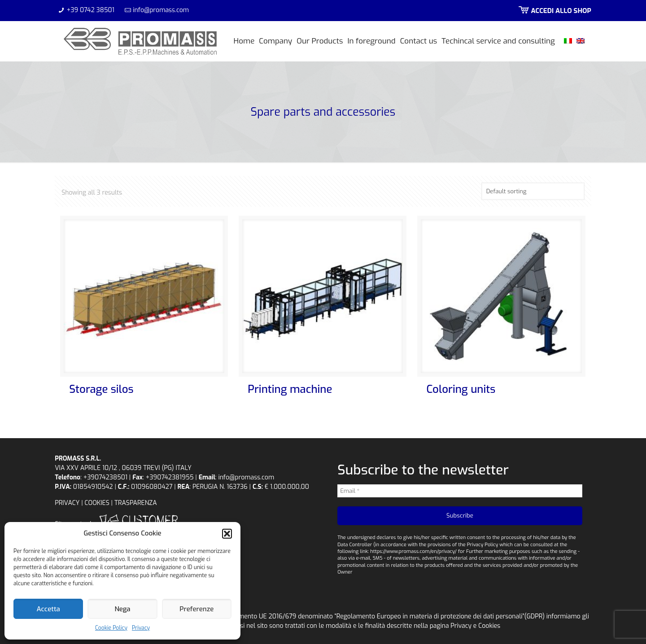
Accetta (48, 609)
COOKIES (97, 503)
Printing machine (290, 389)
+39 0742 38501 (91, 10)
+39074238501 (105, 477)
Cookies (489, 626)
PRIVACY (67, 503)
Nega (122, 609)
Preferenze (196, 609)
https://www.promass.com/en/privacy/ (413, 551)
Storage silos (101, 389)
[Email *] (460, 491)
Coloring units (461, 389)
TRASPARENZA (136, 503)
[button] (227, 534)
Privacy (141, 628)
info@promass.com (161, 10)
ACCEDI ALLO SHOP (554, 11)
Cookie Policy (111, 628)
